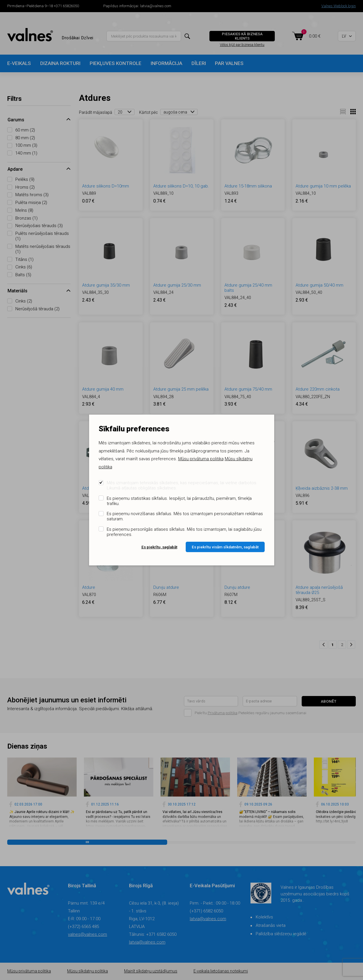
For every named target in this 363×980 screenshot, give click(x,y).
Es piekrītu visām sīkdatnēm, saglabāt (225, 547)
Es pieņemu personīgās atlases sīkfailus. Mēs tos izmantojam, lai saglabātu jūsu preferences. (184, 532)
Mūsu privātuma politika (201, 459)
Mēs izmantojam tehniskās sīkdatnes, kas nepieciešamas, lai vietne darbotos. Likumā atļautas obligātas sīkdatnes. (182, 485)
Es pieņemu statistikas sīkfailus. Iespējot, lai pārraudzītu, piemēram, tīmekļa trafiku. (179, 501)
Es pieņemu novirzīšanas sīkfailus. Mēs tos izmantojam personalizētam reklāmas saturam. (185, 516)
